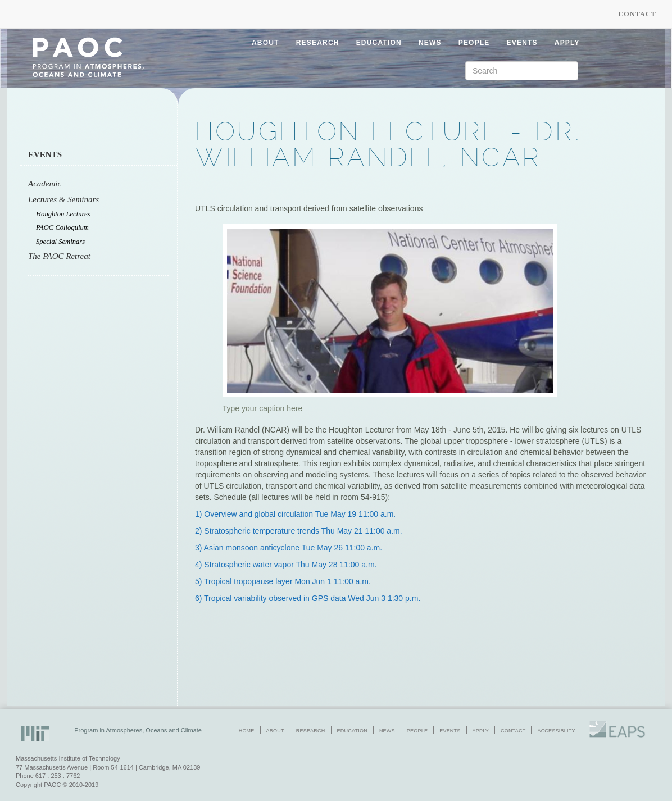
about (265, 43)
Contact (637, 14)
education (379, 43)
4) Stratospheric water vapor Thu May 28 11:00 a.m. (286, 565)
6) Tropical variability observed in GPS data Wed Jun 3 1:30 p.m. (308, 598)
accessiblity (556, 731)
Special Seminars (60, 242)
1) (199, 514)
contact (513, 731)
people (474, 43)
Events (45, 154)
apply (567, 43)
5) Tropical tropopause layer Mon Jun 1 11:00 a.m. (283, 581)
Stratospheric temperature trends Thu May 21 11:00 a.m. (303, 531)
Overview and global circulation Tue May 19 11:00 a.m (299, 514)
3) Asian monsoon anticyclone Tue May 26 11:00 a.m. (289, 548)
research (318, 43)
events (522, 43)
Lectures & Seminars (63, 199)
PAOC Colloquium (62, 227)
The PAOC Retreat (59, 256)
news (430, 43)
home (247, 731)
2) (199, 531)
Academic (45, 184)
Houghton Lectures (63, 214)
